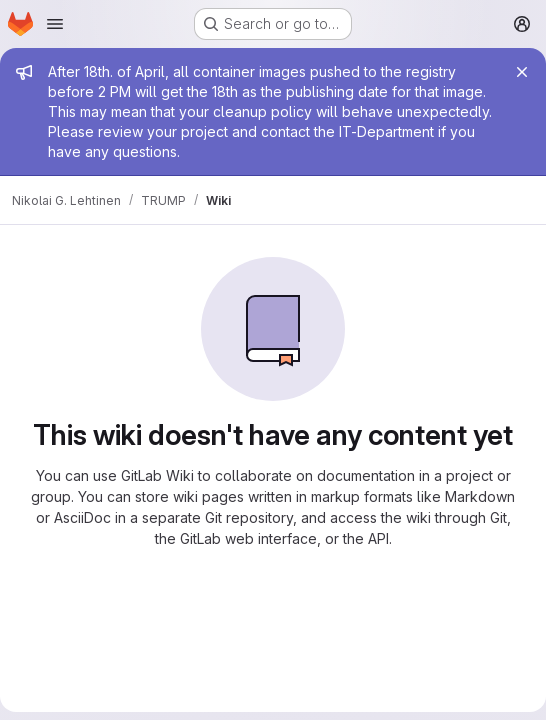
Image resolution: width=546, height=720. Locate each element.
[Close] (522, 72)
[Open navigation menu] (55, 24)
